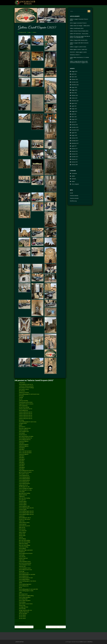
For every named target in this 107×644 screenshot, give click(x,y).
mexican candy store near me (26, 409)
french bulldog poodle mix (25, 440)
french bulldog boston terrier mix (26, 470)
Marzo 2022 (74, 93)
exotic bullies (22, 492)
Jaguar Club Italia (20, 642)
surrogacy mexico (23, 423)
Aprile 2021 (74, 114)
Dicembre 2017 (75, 141)
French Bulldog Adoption (24, 477)
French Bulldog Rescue (24, 475)
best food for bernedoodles (25, 563)
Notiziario (74, 179)
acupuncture (22, 516)
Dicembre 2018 (75, 127)
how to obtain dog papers (25, 597)
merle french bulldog (24, 547)
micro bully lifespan (23, 599)
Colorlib (81, 642)
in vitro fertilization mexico (25, 561)
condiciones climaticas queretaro (26, 386)
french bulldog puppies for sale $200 (27, 574)
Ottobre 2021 (74, 98)
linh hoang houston (23, 594)
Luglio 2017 (74, 146)
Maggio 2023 (74, 71)
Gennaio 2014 (75, 151)
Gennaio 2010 (75, 162)
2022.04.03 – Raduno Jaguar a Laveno (78, 52)
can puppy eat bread (24, 607)
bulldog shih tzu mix (23, 485)
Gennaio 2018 (75, 138)
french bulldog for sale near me (26, 384)
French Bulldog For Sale (24, 506)
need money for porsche (24, 526)
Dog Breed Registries (24, 441)
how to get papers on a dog (25, 490)
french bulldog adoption (24, 579)
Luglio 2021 (74, 106)
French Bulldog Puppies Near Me (26, 508)
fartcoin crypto (22, 535)
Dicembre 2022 (75, 82)
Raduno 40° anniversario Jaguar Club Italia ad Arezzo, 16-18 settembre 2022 (80, 37)
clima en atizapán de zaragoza (26, 488)
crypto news (22, 521)
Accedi (71, 193)
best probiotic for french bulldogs (26, 388)
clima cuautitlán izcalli (24, 431)
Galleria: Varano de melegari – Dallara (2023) (80, 26)
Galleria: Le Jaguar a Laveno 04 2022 (78, 47)
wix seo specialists (23, 614)
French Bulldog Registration (25, 584)
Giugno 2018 (74, 135)
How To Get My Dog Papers (25, 451)
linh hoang (21, 396)
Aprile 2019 (74, 122)
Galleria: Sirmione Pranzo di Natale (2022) (79, 31)
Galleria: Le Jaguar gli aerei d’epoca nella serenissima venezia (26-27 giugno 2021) (79, 62)
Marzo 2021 (74, 117)
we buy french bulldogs (24, 407)
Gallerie (35, 32)
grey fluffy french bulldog (24, 493)
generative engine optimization (26, 550)
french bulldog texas (24, 410)
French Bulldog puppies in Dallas (26, 591)
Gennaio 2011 (75, 159)
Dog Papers (22, 443)
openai (21, 583)
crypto (20, 592)
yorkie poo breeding (23, 401)
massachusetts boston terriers (26, 402)
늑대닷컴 (21, 397)
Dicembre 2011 (75, 157)
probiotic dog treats (23, 558)
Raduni (73, 181)
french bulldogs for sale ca (25, 518)
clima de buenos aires (24, 573)
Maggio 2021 (74, 111)
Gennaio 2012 (75, 154)
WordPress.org (73, 201)
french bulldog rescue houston (26, 553)
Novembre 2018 (75, 130)
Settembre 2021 (75, 101)
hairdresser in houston (24, 392)
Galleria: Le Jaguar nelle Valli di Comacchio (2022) (79, 43)
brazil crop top (22, 529)
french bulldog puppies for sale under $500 (28, 589)
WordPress (90, 642)
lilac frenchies (22, 391)
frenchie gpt (22, 571)
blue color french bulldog (24, 498)
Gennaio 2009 (75, 165)
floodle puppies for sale (24, 487)
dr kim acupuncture (23, 406)
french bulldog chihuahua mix (25, 438)
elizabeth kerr (22, 552)
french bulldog (22, 602)
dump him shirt (22, 566)
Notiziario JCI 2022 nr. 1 (75, 55)
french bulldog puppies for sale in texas (28, 422)
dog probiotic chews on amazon (26, 404)
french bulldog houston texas (25, 570)
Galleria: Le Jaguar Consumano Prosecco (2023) (79, 20)
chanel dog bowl (23, 524)
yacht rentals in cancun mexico (26, 604)
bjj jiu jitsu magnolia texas (25, 428)
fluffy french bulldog (23, 544)
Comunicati (74, 173)
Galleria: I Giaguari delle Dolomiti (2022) (79, 40)
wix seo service (22, 617)
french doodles (22, 609)
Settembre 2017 (75, 143)
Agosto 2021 (74, 103)
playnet (21, 425)
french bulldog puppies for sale (26, 578)
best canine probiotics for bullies (26, 436)
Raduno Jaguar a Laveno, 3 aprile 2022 (78, 49)
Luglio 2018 (74, 133)
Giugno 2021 (74, 109)
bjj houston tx (22, 427)
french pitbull (22, 433)
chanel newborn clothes (24, 522)
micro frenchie (22, 557)
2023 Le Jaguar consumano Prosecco (78, 23)
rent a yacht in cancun (24, 389)
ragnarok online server (24, 612)
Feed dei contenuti (74, 196)
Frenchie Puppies (23, 501)
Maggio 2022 (74, 90)
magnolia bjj (22, 496)
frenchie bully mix (23, 435)
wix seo (21, 399)
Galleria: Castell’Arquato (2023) (77, 28)
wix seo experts (22, 615)
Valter (29, 32)
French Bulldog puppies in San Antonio (28, 581)
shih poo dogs (22, 605)
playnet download (23, 495)
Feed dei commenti (74, 198)
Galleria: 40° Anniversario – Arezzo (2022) (79, 34)
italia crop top (22, 527)
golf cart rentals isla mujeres (25, 472)
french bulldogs (22, 539)
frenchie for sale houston (25, 519)
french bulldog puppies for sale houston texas (29, 394)
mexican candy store (24, 430)
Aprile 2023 (74, 74)
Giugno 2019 (74, 119)
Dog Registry (22, 448)
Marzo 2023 (74, 77)
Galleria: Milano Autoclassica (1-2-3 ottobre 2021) (79, 58)
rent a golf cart (22, 500)
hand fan (21, 537)
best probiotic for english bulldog (26, 596)
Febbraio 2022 (75, 95)
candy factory (22, 383)
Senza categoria (75, 184)
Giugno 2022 (74, 87)
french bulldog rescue (24, 576)
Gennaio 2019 (75, 125)
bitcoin (21, 587)
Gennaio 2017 (75, 149)
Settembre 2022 (75, 85)
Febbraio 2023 (75, 79)
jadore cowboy (22, 532)
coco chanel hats (23, 531)
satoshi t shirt (22, 534)
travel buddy (22, 555)
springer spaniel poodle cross (25, 610)
